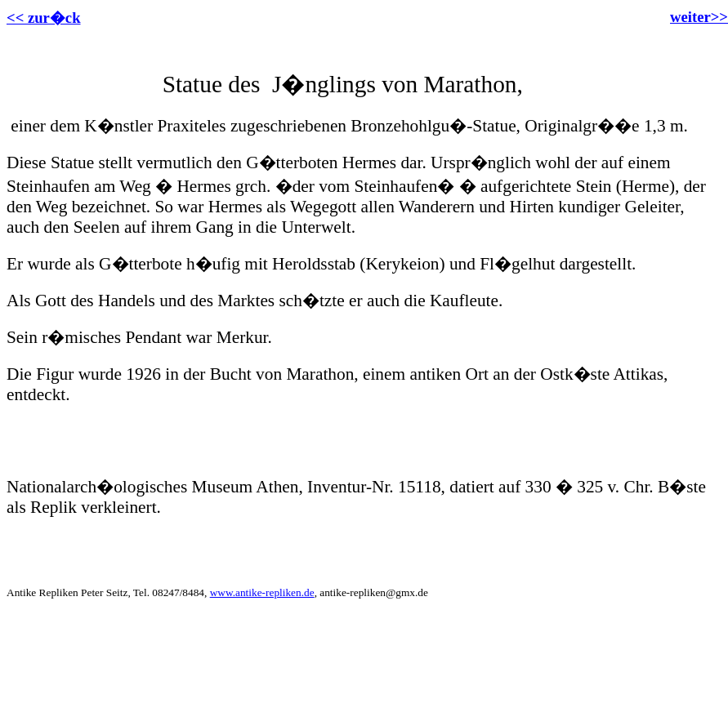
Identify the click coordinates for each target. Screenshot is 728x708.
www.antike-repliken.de (262, 592)
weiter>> (699, 17)
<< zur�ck (44, 18)
